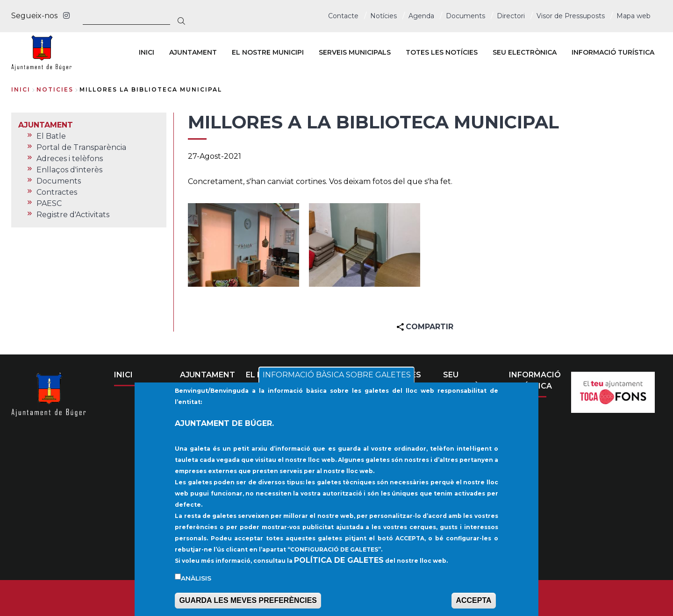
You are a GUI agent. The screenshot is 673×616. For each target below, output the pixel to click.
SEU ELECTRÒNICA (471, 380)
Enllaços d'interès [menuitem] (69, 170)
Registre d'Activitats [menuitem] (73, 215)
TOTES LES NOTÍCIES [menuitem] (442, 52)
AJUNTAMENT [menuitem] (193, 52)
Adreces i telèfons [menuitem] (70, 159)
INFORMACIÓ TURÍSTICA (535, 380)
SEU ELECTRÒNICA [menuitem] (525, 52)
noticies (55, 89)
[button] (243, 245)
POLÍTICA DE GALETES (339, 563)
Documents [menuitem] (59, 181)
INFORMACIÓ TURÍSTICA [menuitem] (613, 52)
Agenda (421, 16)
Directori (511, 16)
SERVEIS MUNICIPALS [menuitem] (355, 52)
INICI (123, 375)
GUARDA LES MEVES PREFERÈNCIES (248, 603)
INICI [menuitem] (147, 52)
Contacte (343, 16)
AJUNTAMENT (208, 375)
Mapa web (634, 16)
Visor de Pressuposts (571, 16)
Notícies (383, 16)
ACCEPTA (473, 603)
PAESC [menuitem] (49, 203)
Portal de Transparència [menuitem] (81, 147)
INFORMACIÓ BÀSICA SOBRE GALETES (337, 377)
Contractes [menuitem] (57, 192)
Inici (21, 89)
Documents (465, 16)
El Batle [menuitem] (51, 136)
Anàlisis (196, 581)
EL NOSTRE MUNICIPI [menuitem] (268, 52)
